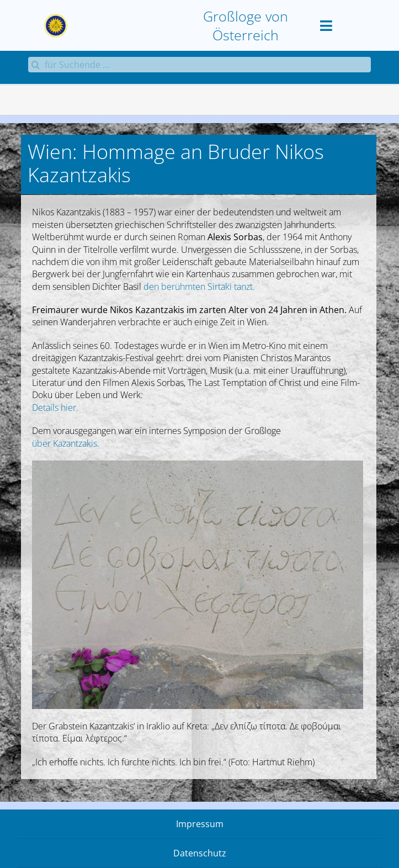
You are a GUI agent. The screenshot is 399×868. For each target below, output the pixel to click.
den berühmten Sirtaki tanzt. (199, 287)
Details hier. (55, 407)
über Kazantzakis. (66, 443)
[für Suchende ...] (199, 65)
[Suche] (36, 65)
